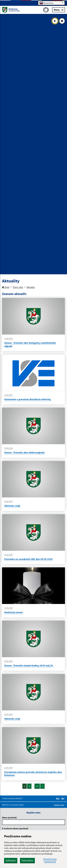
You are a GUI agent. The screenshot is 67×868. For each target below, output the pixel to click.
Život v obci (18, 287)
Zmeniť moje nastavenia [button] (50, 860)
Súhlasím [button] (11, 860)
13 (37, 786)
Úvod (6, 287)
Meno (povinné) (9, 817)
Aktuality (31, 287)
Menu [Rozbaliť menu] (59, 10)
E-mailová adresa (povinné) (15, 828)
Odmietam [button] (27, 860)
